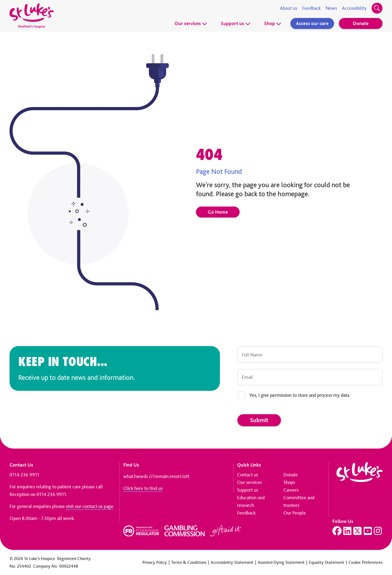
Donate (361, 23)
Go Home (218, 212)
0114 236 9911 (24, 475)
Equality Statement (327, 562)
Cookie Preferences (365, 562)
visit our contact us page (90, 506)
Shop (273, 23)
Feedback (311, 8)
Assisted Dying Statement (281, 562)
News (331, 8)
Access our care (312, 23)
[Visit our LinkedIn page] (347, 531)
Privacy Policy (155, 562)
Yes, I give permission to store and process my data (299, 395)
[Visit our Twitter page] (357, 531)
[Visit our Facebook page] (337, 531)
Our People (295, 513)
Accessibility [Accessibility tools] (354, 8)
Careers (291, 490)
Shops (289, 482)
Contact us (248, 475)
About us (289, 8)
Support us (236, 23)
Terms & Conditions (189, 562)
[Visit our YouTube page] (368, 531)
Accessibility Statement (232, 562)
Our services (191, 23)
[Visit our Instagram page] (378, 531)
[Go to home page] (32, 16)
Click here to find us (143, 488)
